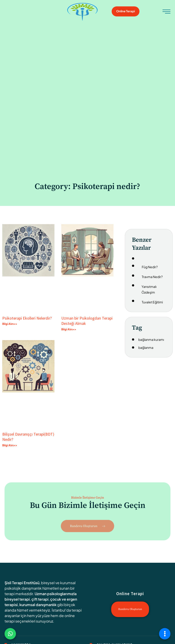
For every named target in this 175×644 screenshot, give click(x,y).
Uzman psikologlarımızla (56, 594)
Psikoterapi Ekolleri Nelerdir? (27, 318)
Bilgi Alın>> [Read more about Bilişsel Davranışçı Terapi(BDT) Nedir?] (10, 445)
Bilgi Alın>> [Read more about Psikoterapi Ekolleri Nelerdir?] (10, 324)
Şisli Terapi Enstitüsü (22, 583)
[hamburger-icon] (166, 12)
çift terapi (40, 599)
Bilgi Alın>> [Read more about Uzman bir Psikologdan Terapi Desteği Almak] (69, 329)
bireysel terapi (17, 599)
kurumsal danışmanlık (38, 605)
